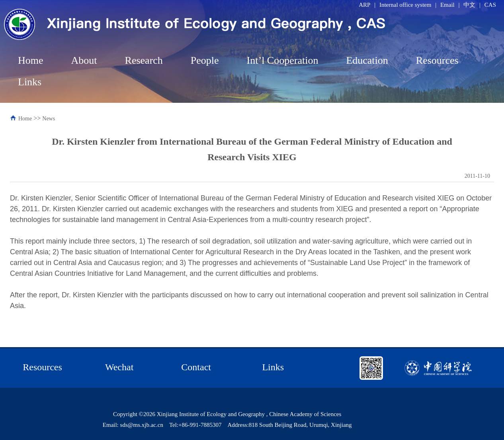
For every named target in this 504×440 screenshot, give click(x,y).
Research (144, 60)
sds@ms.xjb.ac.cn (142, 425)
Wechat (119, 367)
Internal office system (405, 5)
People (205, 60)
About (84, 60)
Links (30, 82)
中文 (469, 5)
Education (367, 60)
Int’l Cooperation (283, 60)
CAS (490, 5)
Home (31, 60)
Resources (437, 60)
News (49, 119)
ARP (364, 5)
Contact (196, 367)
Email (447, 5)
